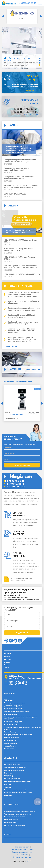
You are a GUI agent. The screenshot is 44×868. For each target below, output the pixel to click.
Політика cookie (22, 855)
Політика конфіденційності (22, 852)
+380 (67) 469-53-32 (27, 3)
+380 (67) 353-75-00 (26, 112)
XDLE (29, 861)
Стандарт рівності (22, 847)
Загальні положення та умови (22, 849)
